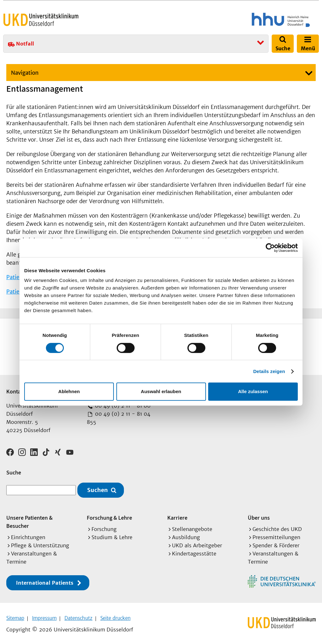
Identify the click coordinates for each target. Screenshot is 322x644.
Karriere (177, 515)
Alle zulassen (253, 391)
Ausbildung (186, 535)
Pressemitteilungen (276, 535)
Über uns (259, 515)
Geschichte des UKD (277, 527)
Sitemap (15, 616)
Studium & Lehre (112, 535)
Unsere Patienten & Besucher (29, 520)
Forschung (104, 527)
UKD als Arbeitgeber (197, 543)
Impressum (44, 616)
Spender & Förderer (276, 543)
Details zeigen (269, 371)
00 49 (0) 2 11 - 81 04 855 (119, 418)
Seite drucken (115, 616)
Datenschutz (78, 616)
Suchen (97, 488)
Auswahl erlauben (161, 391)
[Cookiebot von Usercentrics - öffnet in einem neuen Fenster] (270, 248)
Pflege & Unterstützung (40, 543)
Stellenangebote (192, 527)
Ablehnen (69, 391)
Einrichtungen (28, 535)
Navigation (25, 73)
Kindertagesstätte (194, 551)
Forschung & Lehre (109, 515)
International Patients (45, 581)
